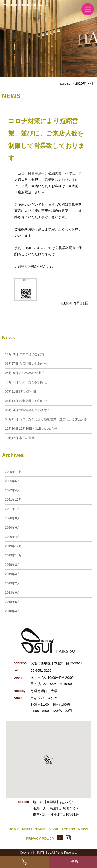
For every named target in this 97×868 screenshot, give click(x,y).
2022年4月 (13, 490)
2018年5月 (13, 602)
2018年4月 (13, 611)
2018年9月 (13, 593)
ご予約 (73, 862)
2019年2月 (13, 583)
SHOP (53, 829)
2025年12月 (13, 472)
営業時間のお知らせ (26, 364)
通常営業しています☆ (28, 410)
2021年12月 (13, 500)
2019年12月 (13, 546)
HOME (14, 829)
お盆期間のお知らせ (26, 401)
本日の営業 (20, 438)
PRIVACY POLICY (40, 838)
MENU (27, 829)
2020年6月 (13, 528)
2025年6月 (13, 481)
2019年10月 (13, 555)
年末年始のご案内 (25, 354)
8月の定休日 (21, 392)
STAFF (40, 829)
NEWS (83, 829)
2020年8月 (13, 518)
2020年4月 (13, 537)
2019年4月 (13, 574)
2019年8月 (13, 565)
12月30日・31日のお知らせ (31, 429)
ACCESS (68, 829)
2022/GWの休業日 (25, 373)
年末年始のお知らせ (26, 382)
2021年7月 (13, 509)
